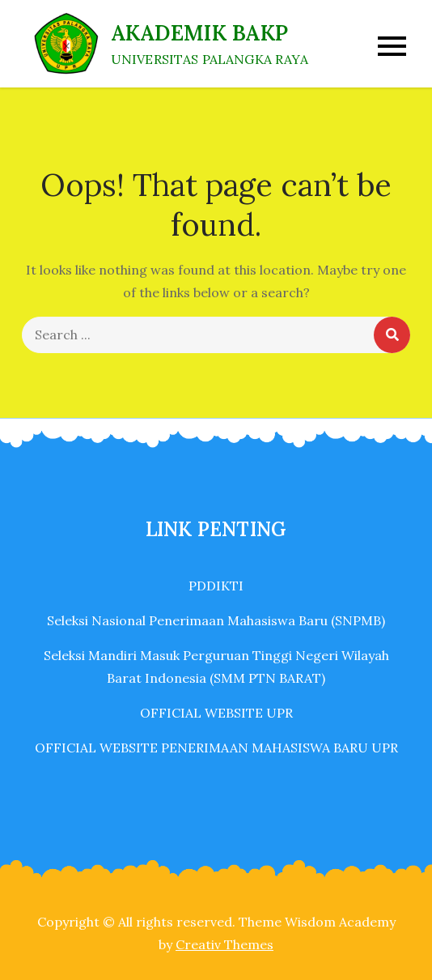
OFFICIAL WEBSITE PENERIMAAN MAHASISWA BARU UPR (216, 748)
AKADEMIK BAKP (199, 33)
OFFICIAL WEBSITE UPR (216, 713)
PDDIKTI (216, 586)
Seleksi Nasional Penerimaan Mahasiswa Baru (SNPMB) (216, 620)
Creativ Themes (224, 944)
